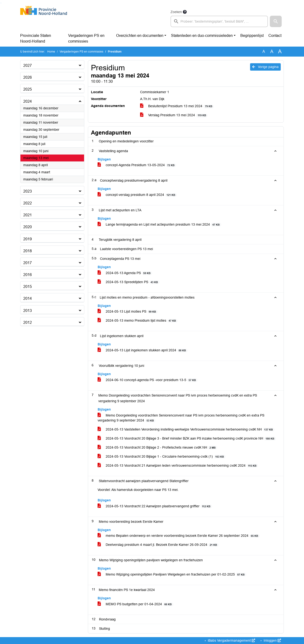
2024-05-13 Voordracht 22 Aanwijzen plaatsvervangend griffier (155, 506)
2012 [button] (28, 322)
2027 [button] (28, 65)
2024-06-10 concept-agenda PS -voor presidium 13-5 (148, 380)
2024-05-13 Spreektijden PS (129, 282)
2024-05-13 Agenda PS (125, 273)
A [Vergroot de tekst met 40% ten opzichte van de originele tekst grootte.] (280, 52)
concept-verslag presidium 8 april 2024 (137, 195)
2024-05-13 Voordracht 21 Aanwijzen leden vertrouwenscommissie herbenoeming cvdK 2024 (178, 466)
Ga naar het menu (1, 3)
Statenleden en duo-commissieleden (202, 36)
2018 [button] (28, 251)
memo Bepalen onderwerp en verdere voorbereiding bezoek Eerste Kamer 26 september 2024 (179, 536)
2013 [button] (28, 311)
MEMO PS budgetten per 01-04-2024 (135, 604)
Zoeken (176, 12)
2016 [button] (28, 275)
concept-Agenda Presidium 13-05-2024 (137, 165)
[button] (276, 21)
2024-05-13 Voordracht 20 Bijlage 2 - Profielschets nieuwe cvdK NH (157, 448)
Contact (275, 36)
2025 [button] (28, 89)
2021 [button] (28, 215)
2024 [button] (28, 101)
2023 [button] (28, 191)
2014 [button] (28, 298)
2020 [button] (28, 227)
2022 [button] (28, 203)
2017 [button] (28, 263)
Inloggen (272, 640)
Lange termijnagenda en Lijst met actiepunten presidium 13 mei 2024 (159, 225)
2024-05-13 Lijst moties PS (128, 312)
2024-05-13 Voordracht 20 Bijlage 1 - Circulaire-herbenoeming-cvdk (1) (162, 457)
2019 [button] (28, 239)
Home (51, 52)
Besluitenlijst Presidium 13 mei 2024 (177, 106)
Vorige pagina (265, 67)
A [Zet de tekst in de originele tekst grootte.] (264, 51)
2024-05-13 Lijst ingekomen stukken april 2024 (143, 350)
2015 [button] (28, 287)
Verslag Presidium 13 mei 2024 (174, 115)
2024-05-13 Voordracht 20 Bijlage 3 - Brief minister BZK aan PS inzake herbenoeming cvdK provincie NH (187, 438)
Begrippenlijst (252, 36)
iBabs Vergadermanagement (231, 640)
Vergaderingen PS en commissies (86, 38)
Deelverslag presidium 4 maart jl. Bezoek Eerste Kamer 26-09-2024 (158, 545)
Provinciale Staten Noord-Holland (36, 38)
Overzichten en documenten (140, 36)
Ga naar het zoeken (1, 3)
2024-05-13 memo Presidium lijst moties (138, 321)
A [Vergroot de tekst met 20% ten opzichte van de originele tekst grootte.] (272, 51)
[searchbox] (219, 21)
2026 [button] (28, 77)
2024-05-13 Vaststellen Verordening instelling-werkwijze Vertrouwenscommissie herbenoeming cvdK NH (186, 429)
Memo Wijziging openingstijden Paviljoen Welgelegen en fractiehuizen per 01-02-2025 (172, 574)
